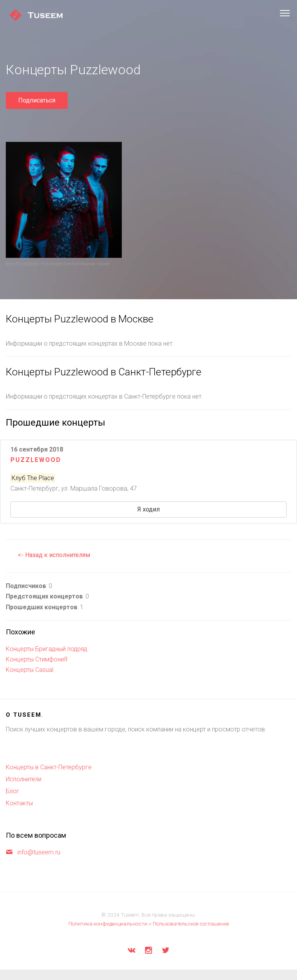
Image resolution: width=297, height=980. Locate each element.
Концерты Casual (30, 670)
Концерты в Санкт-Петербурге (49, 767)
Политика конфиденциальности (108, 924)
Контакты (19, 803)
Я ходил (148, 509)
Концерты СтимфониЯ (37, 659)
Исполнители (24, 779)
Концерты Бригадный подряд (47, 649)
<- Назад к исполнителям (54, 555)
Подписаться (37, 100)
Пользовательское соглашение (191, 924)
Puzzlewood (36, 460)
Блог (13, 791)
